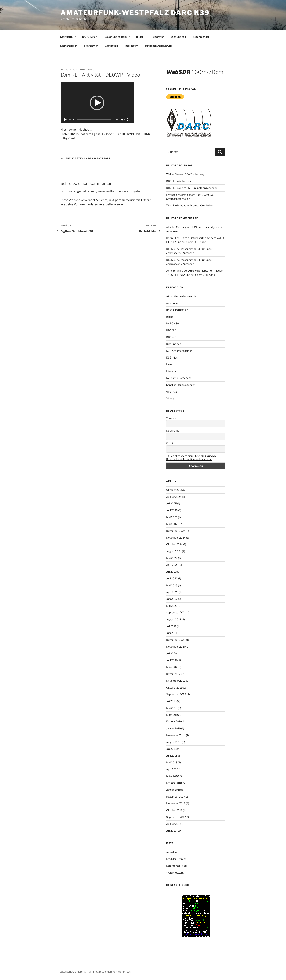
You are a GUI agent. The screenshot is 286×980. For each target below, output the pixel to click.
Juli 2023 (171, 572)
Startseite (68, 37)
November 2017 (176, 803)
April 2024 (172, 565)
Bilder (141, 37)
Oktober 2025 (174, 490)
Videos (170, 398)
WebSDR (178, 72)
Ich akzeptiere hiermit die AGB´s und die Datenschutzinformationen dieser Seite (191, 457)
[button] (97, 103)
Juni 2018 (172, 756)
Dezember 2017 (176, 797)
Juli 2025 (171, 503)
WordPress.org (175, 873)
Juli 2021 (171, 626)
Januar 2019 (173, 728)
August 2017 (174, 824)
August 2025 (174, 497)
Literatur (158, 37)
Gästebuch (111, 46)
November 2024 (176, 538)
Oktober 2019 (174, 688)
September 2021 (176, 612)
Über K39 (172, 392)
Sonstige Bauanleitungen (181, 385)
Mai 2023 (172, 585)
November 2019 (176, 681)
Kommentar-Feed (176, 866)
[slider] (94, 120)
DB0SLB (171, 330)
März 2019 (173, 715)
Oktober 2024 (174, 544)
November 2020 (176, 647)
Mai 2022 (172, 606)
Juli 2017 (171, 831)
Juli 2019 (171, 701)
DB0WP (171, 337)
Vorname (172, 418)
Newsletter (91, 46)
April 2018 (172, 769)
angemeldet (82, 191)
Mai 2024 (172, 558)
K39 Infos (172, 357)
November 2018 (176, 735)
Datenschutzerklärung (159, 46)
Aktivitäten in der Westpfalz (88, 158)
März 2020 (173, 667)
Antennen (172, 303)
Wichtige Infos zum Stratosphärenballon (190, 205)
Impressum (132, 46)
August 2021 (174, 619)
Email (169, 443)
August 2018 (174, 742)
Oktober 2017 (174, 810)
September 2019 (176, 694)
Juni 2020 (172, 660)
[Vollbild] (129, 120)
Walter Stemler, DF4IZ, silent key (185, 174)
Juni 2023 (172, 578)
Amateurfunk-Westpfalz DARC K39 (135, 13)
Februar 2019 (174, 721)
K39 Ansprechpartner (179, 351)
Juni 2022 (172, 599)
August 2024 (174, 551)
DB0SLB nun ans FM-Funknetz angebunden (192, 188)
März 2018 (173, 776)
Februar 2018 (174, 783)
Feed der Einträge (176, 859)
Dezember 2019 (176, 674)
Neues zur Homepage (179, 378)
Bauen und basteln (117, 37)
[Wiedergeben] (65, 120)
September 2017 (176, 817)
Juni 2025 (172, 510)
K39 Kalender (201, 37)
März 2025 (173, 524)
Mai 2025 (172, 517)
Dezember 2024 (176, 531)
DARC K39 (90, 37)
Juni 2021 (172, 633)
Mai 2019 (172, 708)
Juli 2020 (172, 653)
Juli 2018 (171, 749)
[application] (97, 103)
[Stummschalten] (123, 120)
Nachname (173, 431)
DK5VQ (90, 70)
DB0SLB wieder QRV (179, 181)
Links (169, 364)
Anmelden (172, 852)
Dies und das (178, 37)
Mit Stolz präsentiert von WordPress (110, 972)
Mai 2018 (172, 762)
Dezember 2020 (176, 640)
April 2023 (172, 592)
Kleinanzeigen (69, 46)
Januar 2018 (173, 790)
